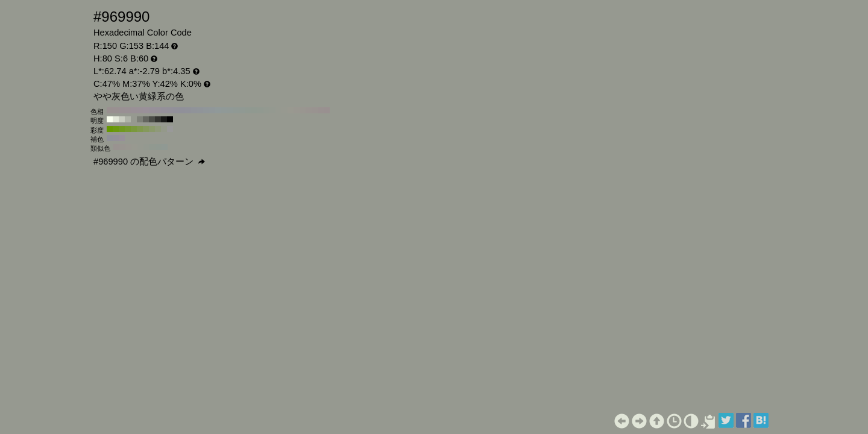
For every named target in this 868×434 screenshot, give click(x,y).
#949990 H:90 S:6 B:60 (272, 110)
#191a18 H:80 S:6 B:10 (164, 119)
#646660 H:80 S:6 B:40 (146, 119)
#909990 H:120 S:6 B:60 (254, 110)
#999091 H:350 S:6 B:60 (116, 110)
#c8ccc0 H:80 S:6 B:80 (122, 119)
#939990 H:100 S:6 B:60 (266, 110)
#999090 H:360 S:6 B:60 (110, 110)
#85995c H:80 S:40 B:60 (146, 129)
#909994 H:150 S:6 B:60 (236, 110)
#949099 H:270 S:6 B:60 (164, 110)
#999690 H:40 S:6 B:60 (303, 110)
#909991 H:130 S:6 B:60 (248, 110)
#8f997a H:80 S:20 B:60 (158, 129)
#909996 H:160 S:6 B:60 (230, 110)
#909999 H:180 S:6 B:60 (218, 110)
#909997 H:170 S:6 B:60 (224, 110)
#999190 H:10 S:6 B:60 (321, 110)
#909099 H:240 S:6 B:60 (182, 110)
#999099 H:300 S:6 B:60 (146, 110)
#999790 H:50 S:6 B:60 (297, 110)
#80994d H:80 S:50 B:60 (140, 129)
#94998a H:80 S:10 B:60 (164, 129)
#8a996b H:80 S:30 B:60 (152, 129)
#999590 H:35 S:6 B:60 (122, 147)
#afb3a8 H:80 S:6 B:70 (128, 119)
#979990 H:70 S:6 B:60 (285, 110)
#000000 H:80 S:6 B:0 (170, 119)
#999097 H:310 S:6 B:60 (140, 110)
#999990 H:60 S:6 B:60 (291, 110)
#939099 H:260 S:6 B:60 (170, 110)
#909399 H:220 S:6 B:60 (194, 110)
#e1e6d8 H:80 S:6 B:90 (116, 119)
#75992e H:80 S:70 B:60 (128, 129)
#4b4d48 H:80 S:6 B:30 (152, 119)
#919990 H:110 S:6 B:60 (260, 110)
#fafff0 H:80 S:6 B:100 (110, 119)
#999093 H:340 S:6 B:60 (122, 110)
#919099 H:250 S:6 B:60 (176, 110)
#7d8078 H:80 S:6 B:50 (140, 119)
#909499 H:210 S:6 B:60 (200, 110)
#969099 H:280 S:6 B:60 (158, 110)
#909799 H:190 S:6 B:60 (212, 110)
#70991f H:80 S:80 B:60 (122, 129)
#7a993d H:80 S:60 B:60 (134, 129)
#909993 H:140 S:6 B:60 (242, 110)
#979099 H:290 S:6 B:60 (152, 110)
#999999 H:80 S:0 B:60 (170, 129)
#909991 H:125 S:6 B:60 (159, 147)
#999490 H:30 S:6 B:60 (309, 110)
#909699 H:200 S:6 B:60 (206, 110)
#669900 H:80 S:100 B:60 (110, 129)
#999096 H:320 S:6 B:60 (134, 110)
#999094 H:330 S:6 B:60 (128, 110)
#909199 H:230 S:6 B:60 (188, 110)
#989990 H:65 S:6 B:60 (134, 147)
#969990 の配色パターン (149, 162)
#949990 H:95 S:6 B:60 (146, 147)
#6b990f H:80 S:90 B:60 (116, 129)
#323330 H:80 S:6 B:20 (158, 119)
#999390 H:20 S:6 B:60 (315, 110)
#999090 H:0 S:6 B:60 (327, 110)
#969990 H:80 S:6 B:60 (278, 110)
